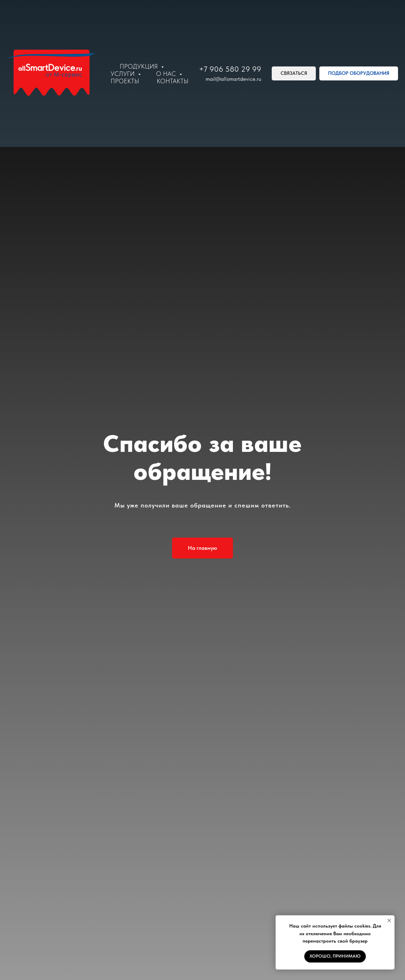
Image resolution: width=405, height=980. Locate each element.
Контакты (173, 81)
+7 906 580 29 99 (230, 69)
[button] (294, 73)
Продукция (140, 66)
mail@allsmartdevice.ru (233, 79)
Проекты (125, 81)
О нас (167, 74)
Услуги (123, 74)
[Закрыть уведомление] (389, 921)
